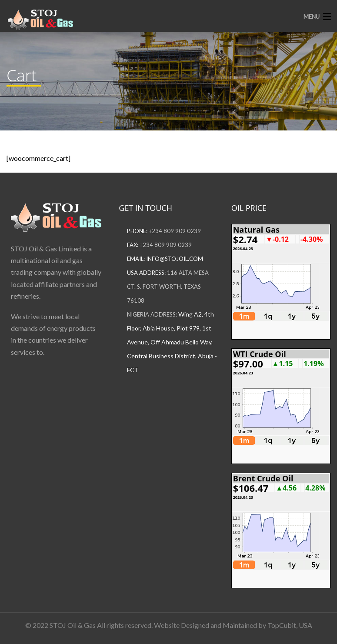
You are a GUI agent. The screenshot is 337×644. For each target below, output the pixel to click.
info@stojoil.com (175, 259)
